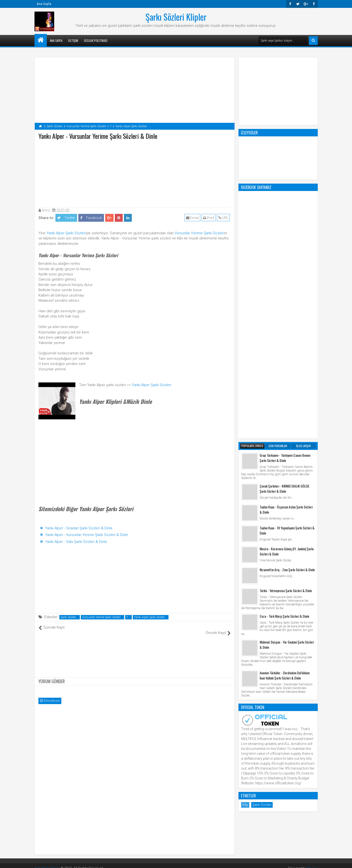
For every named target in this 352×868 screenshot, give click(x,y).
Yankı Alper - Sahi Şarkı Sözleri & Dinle (76, 542)
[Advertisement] (134, 173)
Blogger (312, 863)
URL (224, 218)
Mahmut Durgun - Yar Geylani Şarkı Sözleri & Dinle (287, 446)
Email (193, 218)
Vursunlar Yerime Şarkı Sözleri (199, 233)
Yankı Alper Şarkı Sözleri (66, 233)
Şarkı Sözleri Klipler (176, 17)
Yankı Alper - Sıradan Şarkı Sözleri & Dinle (79, 528)
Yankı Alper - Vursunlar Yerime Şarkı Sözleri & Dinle (87, 535)
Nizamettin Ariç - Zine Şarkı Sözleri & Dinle (287, 371)
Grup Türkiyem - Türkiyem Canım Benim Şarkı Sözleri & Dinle (285, 260)
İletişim (73, 40)
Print (210, 218)
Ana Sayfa (44, 4)
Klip (245, 607)
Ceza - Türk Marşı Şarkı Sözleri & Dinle (284, 418)
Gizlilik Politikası (96, 40)
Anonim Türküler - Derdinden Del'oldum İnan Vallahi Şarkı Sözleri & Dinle (285, 477)
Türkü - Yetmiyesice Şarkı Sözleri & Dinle (286, 392)
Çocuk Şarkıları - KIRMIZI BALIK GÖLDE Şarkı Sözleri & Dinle (285, 290)
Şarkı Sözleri (68, 617)
